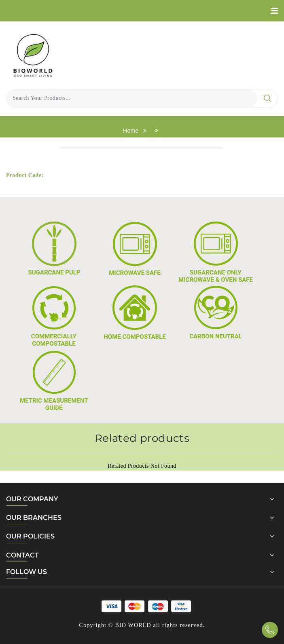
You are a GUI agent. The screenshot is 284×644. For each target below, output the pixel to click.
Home (131, 131)
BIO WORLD (133, 625)
